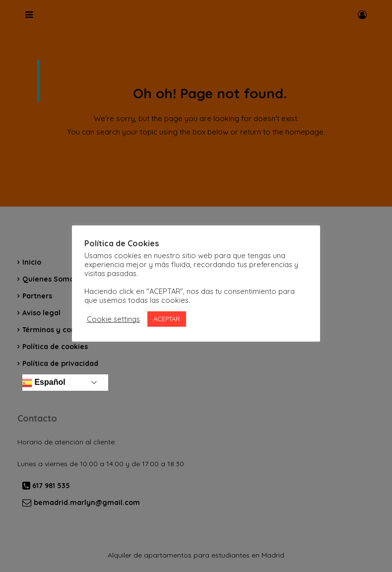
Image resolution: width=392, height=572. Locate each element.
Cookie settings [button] (113, 319)
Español (43, 383)
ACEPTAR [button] (167, 319)
